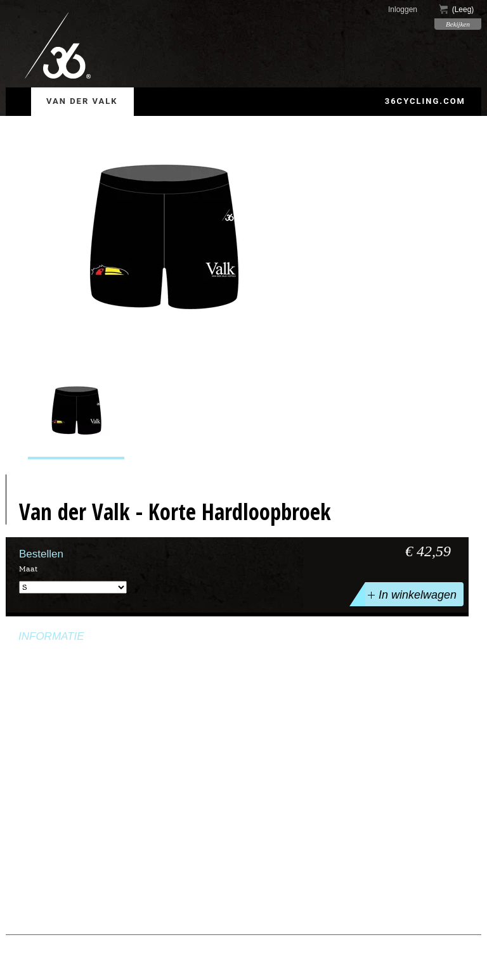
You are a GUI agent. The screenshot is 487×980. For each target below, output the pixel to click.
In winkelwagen (411, 594)
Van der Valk (82, 101)
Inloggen (403, 10)
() (457, 9)
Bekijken (458, 24)
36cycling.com (425, 101)
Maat (28, 569)
